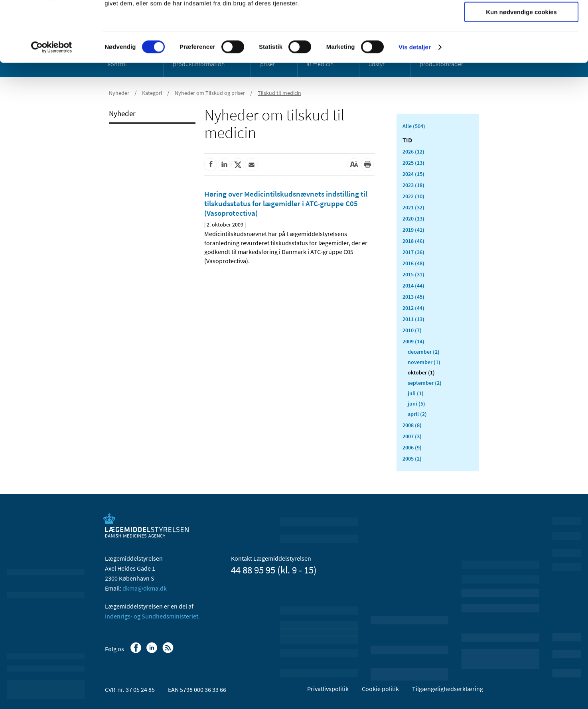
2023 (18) (413, 185)
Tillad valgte (521, 43)
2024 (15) (413, 174)
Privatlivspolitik (328, 689)
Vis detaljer (415, 101)
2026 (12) (413, 152)
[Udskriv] (367, 165)
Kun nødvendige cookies (521, 66)
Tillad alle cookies (521, 20)
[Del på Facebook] (211, 165)
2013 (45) (413, 297)
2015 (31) (413, 274)
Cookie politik (380, 689)
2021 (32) (413, 207)
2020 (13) (413, 219)
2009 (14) (413, 341)
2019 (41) (413, 230)
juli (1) (416, 393)
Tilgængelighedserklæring (448, 689)
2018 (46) (413, 241)
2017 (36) (413, 252)
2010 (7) (412, 330)
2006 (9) (412, 447)
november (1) (424, 362)
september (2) (425, 383)
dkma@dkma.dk (145, 588)
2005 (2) (412, 459)
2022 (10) (413, 196)
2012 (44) (413, 308)
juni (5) (416, 404)
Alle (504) (414, 126)
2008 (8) (412, 425)
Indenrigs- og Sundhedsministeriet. (152, 616)
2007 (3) (412, 436)
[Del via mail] (251, 165)
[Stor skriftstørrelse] (354, 165)
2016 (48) (413, 263)
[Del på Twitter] (238, 165)
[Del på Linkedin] (224, 165)
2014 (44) (413, 286)
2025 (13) (413, 163)
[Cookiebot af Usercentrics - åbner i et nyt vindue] (52, 102)
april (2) (417, 414)
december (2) (424, 352)
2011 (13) (413, 319)
